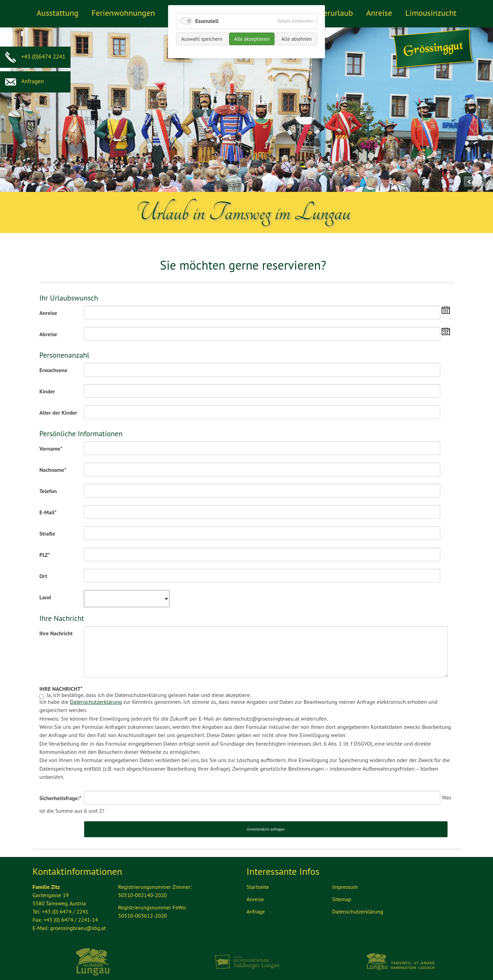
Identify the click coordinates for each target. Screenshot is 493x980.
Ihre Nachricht (56, 633)
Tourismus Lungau (400, 956)
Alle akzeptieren (252, 39)
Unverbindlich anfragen (266, 824)
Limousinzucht (431, 13)
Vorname (51, 448)
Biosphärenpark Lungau (247, 956)
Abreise (48, 334)
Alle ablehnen (297, 39)
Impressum (345, 881)
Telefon (48, 491)
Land (45, 597)
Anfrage (256, 906)
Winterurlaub (330, 13)
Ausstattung (58, 13)
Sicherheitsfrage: (60, 796)
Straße (47, 533)
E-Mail (48, 512)
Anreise (379, 13)
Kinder (47, 391)
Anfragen (24, 81)
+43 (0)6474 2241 (35, 57)
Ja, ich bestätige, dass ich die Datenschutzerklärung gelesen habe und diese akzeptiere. (246, 739)
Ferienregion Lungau (93, 956)
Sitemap (342, 894)
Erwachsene (53, 370)
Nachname (53, 469)
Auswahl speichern (202, 39)
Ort (43, 576)
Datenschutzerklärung (96, 702)
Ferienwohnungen (123, 13)
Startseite (258, 881)
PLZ (45, 554)
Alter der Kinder (58, 412)
